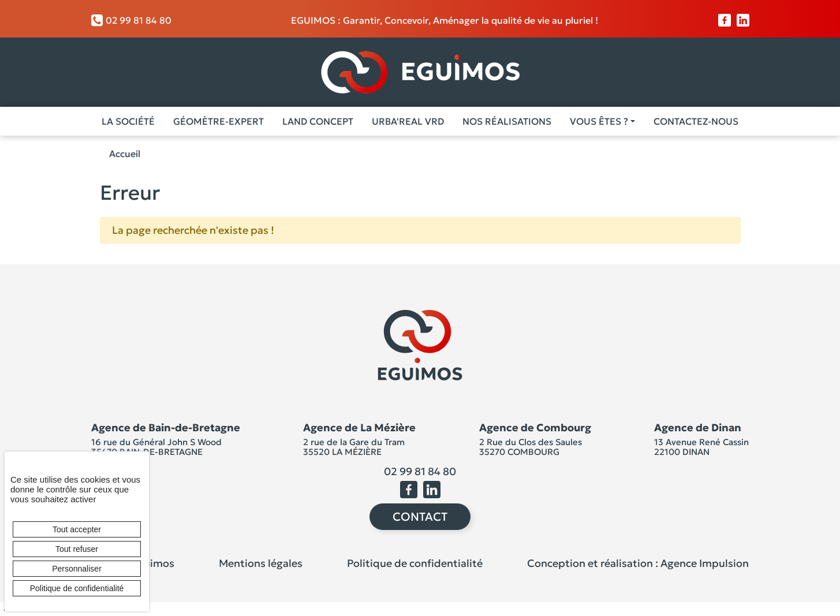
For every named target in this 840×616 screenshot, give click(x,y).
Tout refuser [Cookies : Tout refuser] (77, 549)
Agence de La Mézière (359, 428)
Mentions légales (261, 563)
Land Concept (318, 121)
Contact (420, 517)
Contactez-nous (696, 121)
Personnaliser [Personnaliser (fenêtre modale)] (77, 569)
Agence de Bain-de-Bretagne (166, 428)
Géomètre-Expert (219, 121)
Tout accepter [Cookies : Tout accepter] (77, 529)
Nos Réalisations (507, 121)
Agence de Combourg (535, 428)
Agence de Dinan (698, 428)
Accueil (125, 154)
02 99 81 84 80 (131, 20)
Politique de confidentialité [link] (77, 588)
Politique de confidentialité (415, 563)
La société (128, 121)
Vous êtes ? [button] (599, 121)
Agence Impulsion (705, 563)
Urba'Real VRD (408, 121)
